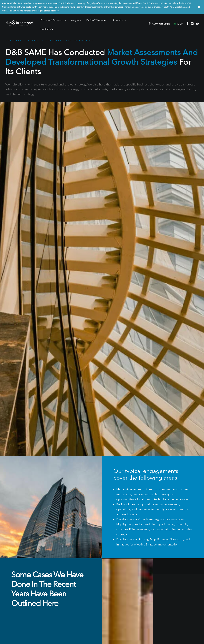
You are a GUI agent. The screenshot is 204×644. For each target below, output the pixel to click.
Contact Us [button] (102, 596)
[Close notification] (199, 7)
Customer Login (161, 24)
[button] (188, 24)
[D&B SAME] (20, 24)
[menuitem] (161, 24)
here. (58, 11)
